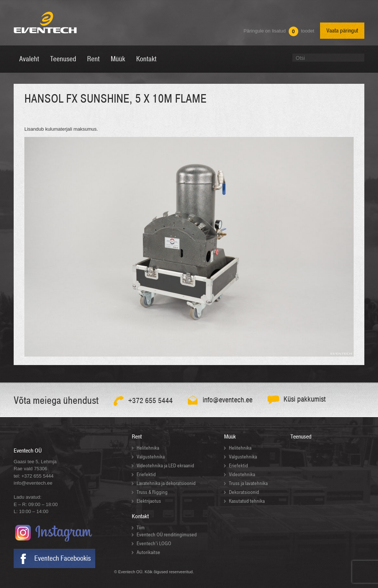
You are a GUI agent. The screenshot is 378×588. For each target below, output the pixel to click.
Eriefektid (146, 474)
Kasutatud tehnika (247, 501)
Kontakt (140, 516)
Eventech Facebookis (63, 558)
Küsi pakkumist (305, 399)
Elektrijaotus (149, 501)
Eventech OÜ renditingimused (167, 535)
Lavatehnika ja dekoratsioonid (166, 483)
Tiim (141, 528)
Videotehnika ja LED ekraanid (165, 466)
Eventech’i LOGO (154, 544)
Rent (137, 437)
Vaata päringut (342, 31)
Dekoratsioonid (244, 492)
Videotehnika (242, 474)
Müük (230, 437)
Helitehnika (148, 448)
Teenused (301, 437)
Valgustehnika (151, 457)
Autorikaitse (148, 552)
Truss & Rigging (152, 492)
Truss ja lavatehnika (248, 483)
